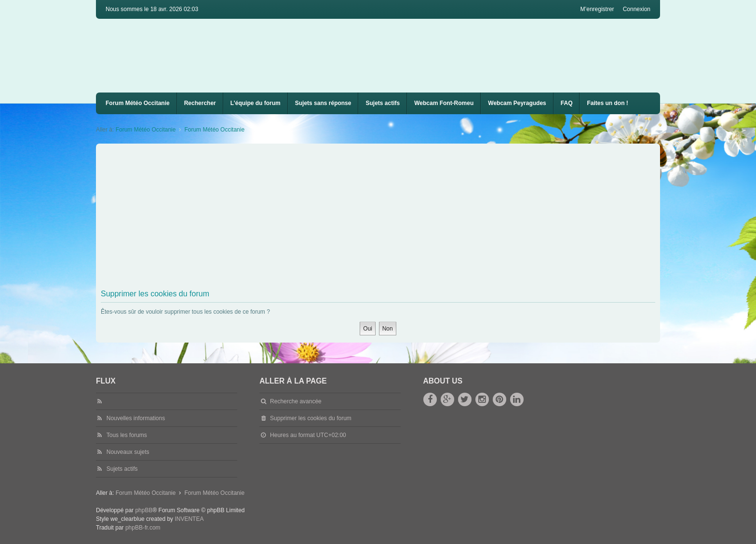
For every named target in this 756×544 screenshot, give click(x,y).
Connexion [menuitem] (637, 9)
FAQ (567, 103)
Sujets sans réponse (323, 103)
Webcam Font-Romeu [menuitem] (444, 103)
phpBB (144, 510)
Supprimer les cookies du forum (311, 418)
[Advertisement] (390, 218)
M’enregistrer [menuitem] (597, 9)
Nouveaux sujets (128, 452)
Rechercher (200, 103)
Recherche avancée (296, 401)
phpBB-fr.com (143, 528)
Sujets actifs (383, 103)
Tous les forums (127, 435)
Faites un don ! (607, 103)
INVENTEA (189, 519)
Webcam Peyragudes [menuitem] (517, 103)
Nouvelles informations (136, 418)
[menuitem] (444, 103)
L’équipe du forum (256, 103)
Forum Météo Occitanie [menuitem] (138, 103)
